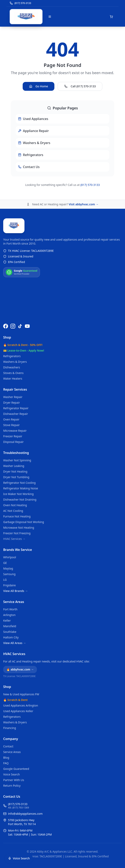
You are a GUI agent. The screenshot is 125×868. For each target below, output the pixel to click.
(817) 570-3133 (90, 185)
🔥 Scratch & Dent (15, 700)
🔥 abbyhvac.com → (20, 669)
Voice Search (12, 774)
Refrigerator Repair (16, 408)
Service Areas (14, 602)
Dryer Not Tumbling (16, 477)
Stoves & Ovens (13, 373)
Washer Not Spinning (17, 460)
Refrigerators (12, 356)
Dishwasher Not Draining (20, 500)
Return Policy (12, 786)
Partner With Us (14, 780)
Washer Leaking (14, 466)
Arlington (9, 615)
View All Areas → (15, 643)
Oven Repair (11, 419)
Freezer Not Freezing (17, 533)
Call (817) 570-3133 (80, 86)
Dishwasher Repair (16, 414)
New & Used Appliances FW (21, 694)
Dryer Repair (12, 403)
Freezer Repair (13, 436)
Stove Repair (11, 425)
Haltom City (11, 637)
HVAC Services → (14, 539)
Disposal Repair (13, 442)
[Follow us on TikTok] (20, 326)
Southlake (10, 632)
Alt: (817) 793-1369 (18, 808)
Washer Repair (13, 397)
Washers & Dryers (15, 362)
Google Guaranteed (16, 769)
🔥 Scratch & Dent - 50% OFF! (23, 345)
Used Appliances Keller (18, 711)
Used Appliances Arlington (21, 705)
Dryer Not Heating (15, 471)
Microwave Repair (15, 431)
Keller (7, 621)
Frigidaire (9, 585)
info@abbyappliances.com (25, 814)
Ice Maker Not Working (18, 494)
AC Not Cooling (13, 511)
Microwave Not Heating (19, 528)
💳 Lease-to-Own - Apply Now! (24, 350)
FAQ (6, 763)
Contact (8, 746)
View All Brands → (15, 591)
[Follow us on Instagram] (13, 326)
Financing (10, 728)
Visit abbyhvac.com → (84, 204)
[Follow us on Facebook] (6, 326)
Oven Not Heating (15, 505)
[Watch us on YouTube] (27, 326)
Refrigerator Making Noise (21, 488)
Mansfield (10, 626)
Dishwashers (12, 367)
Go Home (39, 86)
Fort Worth (10, 609)
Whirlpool (10, 557)
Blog (6, 758)
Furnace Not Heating (17, 516)
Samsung (9, 574)
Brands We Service (18, 550)
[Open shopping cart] (111, 17)
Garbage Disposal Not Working (24, 522)
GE (5, 563)
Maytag (8, 568)
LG (5, 580)
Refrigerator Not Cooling (19, 483)
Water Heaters (13, 379)
